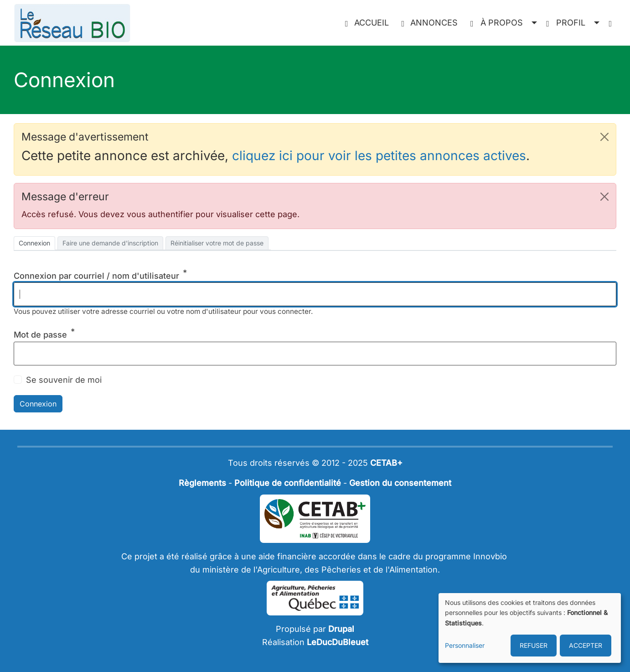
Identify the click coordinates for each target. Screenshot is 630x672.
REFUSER (534, 645)
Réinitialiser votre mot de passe (217, 243)
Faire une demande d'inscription (110, 243)
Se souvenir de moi (64, 380)
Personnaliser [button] (465, 645)
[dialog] (530, 628)
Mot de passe (40, 335)
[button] (504, 23)
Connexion (34, 243)
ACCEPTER (586, 645)
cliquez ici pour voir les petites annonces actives (379, 156)
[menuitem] (369, 23)
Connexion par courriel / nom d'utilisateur (96, 276)
